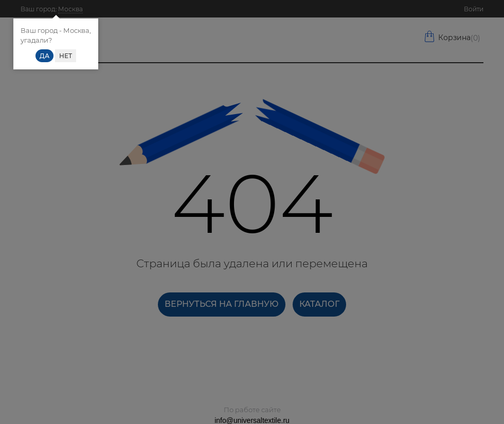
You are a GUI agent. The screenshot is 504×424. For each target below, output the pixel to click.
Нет (66, 56)
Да (44, 56)
